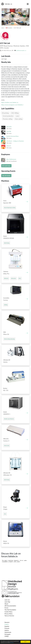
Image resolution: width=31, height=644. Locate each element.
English (7, 624)
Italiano (7, 630)
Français (7, 628)
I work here (6, 166)
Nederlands (8, 632)
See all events (6, 176)
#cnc (5, 514)
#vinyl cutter (7, 446)
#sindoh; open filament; (9, 419)
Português (7, 634)
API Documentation (10, 606)
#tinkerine (6, 278)
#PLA (20, 278)
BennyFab (9, 127)
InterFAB (9, 131)
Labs (3, 28)
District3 (9, 146)
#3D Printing (7, 243)
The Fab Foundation (10, 610)
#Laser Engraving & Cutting (10, 208)
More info (12, 643)
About (6, 604)
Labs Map (7, 602)
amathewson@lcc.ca (21, 50)
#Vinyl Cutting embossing (9, 339)
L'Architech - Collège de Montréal (15, 141)
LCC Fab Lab (17, 28)
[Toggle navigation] (28, 4)
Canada (9, 28)
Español (7, 626)
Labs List (7, 600)
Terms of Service (9, 616)
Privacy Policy (9, 614)
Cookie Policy (8, 612)
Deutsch (7, 622)
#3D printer (14, 278)
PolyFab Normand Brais (12, 136)
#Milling (6, 305)
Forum (6, 608)
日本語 (7, 636)
